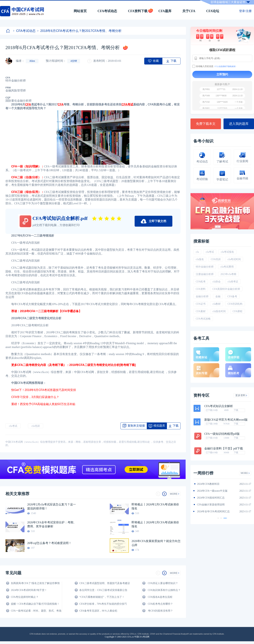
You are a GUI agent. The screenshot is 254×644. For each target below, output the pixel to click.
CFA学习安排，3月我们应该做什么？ (36, 397)
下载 (236, 410)
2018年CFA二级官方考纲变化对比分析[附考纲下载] (103, 365)
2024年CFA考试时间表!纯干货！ (29, 590)
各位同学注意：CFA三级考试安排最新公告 (103, 590)
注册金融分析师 (205, 274)
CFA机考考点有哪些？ (160, 604)
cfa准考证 (233, 282)
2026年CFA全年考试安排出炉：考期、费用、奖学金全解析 (52, 524)
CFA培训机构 (235, 304)
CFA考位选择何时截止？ (25, 597)
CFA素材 (201, 311)
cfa (197, 252)
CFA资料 (201, 289)
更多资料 (241, 395)
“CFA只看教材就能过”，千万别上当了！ (102, 597)
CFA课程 (237, 311)
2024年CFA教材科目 (208, 484)
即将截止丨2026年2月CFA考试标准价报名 (155, 506)
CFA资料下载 (138, 11)
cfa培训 (35, 426)
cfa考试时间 (234, 259)
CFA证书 (201, 304)
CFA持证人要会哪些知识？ (163, 583)
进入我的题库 (239, 124)
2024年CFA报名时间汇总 (211, 498)
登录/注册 (245, 11)
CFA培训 (216, 259)
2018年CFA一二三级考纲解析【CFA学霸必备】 (51, 311)
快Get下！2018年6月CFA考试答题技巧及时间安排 (44, 390)
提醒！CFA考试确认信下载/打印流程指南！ (35, 604)
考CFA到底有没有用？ (160, 611)
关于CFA (189, 11)
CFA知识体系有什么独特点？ (164, 590)
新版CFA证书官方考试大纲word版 (226, 420)
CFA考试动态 (107, 11)
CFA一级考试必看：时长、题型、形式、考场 (36, 611)
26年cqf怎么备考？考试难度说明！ (49, 543)
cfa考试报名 (227, 252)
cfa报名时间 (219, 311)
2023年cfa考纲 (228, 274)
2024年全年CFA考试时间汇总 (213, 511)
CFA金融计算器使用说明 (211, 505)
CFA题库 (165, 11)
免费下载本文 (206, 124)
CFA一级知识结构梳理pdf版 (222, 434)
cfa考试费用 (227, 267)
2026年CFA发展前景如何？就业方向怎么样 (156, 543)
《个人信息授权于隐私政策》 (225, 66)
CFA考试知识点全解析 (219, 406)
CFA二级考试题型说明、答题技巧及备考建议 (105, 583)
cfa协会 (217, 282)
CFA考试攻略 (203, 319)
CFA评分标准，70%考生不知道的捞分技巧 (103, 604)
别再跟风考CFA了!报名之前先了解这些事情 (35, 583)
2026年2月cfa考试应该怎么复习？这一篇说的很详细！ (52, 506)
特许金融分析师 (205, 267)
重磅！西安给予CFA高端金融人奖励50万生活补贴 (44, 404)
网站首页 (80, 11)
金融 (218, 296)
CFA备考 (232, 296)
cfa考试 (13, 426)
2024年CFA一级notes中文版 (212, 491)
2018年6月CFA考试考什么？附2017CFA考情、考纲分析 (79, 31)
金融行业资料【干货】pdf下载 (224, 449)
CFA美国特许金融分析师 (226, 289)
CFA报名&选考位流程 (160, 597)
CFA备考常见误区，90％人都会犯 (98, 611)
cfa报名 (200, 259)
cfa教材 (217, 304)
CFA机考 (201, 282)
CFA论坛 (213, 11)
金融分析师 (202, 296)
